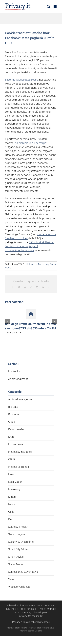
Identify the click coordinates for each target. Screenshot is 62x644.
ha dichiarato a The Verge (31, 143)
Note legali (44, 622)
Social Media (16, 564)
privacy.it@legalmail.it (31, 616)
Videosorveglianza (19, 587)
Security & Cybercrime (21, 542)
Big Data (13, 407)
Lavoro (12, 474)
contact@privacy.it (32, 613)
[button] (7, 322)
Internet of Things (19, 467)
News (11, 504)
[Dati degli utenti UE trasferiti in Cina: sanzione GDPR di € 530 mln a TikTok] (31, 311)
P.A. (10, 519)
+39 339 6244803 (47, 609)
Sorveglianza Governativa (23, 572)
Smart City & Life (18, 549)
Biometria (14, 414)
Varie (11, 579)
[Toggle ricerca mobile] (48, 6)
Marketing (44, 264)
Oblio (11, 512)
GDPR (12, 459)
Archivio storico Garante (31, 631)
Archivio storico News (17, 628)
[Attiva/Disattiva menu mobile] (55, 6)
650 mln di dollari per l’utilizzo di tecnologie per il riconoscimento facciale (30, 246)
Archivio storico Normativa (41, 628)
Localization (15, 482)
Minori (12, 497)
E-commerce (16, 444)
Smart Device (16, 557)
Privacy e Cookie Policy (24, 622)
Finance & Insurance (20, 452)
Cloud (12, 422)
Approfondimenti (18, 379)
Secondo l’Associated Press (21, 80)
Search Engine (17, 534)
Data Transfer (16, 429)
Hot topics (31, 264)
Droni (11, 437)
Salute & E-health (18, 527)
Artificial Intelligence (20, 399)
